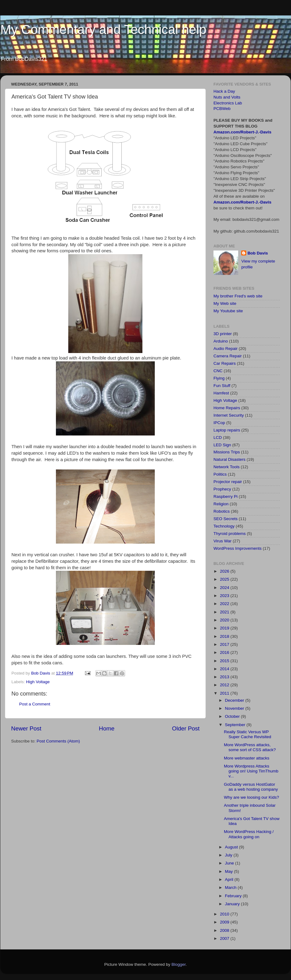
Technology (224, 526)
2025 (225, 579)
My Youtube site (228, 311)
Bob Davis (258, 253)
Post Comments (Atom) (58, 741)
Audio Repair (226, 349)
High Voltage (38, 682)
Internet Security (229, 415)
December (235, 700)
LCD (218, 437)
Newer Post (26, 728)
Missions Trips (227, 452)
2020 (225, 620)
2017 (225, 644)
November (235, 708)
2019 (225, 628)
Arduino (221, 341)
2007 (225, 938)
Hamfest (221, 393)
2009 (225, 922)
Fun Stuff (222, 386)
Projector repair (228, 482)
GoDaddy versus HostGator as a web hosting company (251, 787)
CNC (218, 371)
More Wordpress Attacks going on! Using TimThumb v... (251, 771)
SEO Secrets (226, 519)
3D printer (223, 334)
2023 (225, 596)
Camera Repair (228, 356)
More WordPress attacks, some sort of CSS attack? (250, 747)
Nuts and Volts (227, 97)
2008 (225, 930)
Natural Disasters (230, 459)
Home (107, 728)
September (236, 725)
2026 (225, 571)
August (232, 847)
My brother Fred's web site (238, 296)
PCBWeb (222, 109)
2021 (225, 612)
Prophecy (222, 489)
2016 (225, 652)
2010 (225, 914)
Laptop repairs (227, 430)
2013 (225, 677)
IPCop (219, 423)
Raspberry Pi (226, 496)
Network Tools (227, 467)
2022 (225, 604)
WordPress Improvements (238, 548)
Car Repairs (225, 363)
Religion (221, 504)
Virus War (223, 541)
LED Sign (222, 445)
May (229, 871)
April (230, 879)
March (231, 887)
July (229, 855)
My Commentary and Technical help (103, 29)
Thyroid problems (230, 534)
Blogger (179, 964)
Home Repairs (227, 408)
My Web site (225, 303)
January (233, 904)
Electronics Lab (228, 103)
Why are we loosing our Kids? (252, 797)
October (233, 716)
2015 (225, 661)
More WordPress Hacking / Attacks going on (249, 834)
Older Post (186, 728)
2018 (225, 636)
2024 (225, 588)
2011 (225, 693)
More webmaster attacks (247, 758)
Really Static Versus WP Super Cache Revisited (248, 734)
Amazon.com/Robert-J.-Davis (242, 132)
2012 (225, 685)
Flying (219, 378)
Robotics (222, 511)
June (230, 863)
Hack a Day (224, 91)
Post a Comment (35, 704)
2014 (225, 669)
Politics (220, 474)
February (234, 896)
